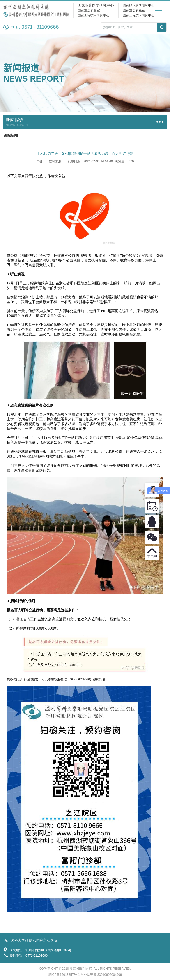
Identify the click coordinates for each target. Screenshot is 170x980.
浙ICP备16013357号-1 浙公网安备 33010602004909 (85, 975)
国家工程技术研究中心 (139, 15)
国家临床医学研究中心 (139, 5)
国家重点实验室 (134, 10)
